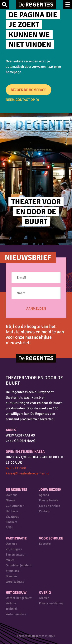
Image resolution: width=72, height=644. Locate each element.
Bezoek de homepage (29, 90)
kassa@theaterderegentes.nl (27, 473)
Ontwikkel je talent (19, 565)
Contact (44, 511)
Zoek (4, 4)
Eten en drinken (50, 506)
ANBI (9, 527)
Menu (68, 4)
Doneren (11, 576)
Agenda (44, 495)
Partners (11, 522)
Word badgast (15, 582)
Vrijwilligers (14, 549)
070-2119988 (16, 468)
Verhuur (11, 603)
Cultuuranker (15, 506)
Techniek (12, 609)
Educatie (45, 544)
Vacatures (12, 517)
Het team (12, 511)
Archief (44, 598)
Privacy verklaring (51, 603)
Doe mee (11, 544)
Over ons (12, 495)
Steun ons (12, 571)
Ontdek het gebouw (19, 598)
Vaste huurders (16, 614)
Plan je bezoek (48, 500)
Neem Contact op (20, 100)
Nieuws (11, 500)
